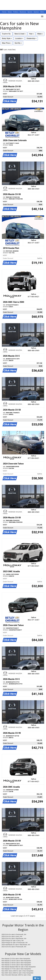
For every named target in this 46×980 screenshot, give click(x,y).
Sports (30, 12)
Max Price (7, 43)
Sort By (18, 43)
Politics (16, 12)
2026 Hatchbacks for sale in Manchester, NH (16, 945)
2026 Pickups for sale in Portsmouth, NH (15, 943)
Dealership (31, 38)
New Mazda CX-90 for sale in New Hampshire (16, 963)
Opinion (36, 12)
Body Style (7, 38)
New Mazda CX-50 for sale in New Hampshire (16, 961)
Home (4, 12)
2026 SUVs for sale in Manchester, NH (14, 939)
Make (40, 34)
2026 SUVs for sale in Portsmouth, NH (14, 934)
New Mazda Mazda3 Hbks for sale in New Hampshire (19, 967)
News (10, 12)
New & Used (20, 34)
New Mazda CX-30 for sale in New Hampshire (16, 965)
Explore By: (7, 34)
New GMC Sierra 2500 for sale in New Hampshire (17, 973)
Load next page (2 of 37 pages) (23, 916)
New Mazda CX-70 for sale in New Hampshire (16, 969)
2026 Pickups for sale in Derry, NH (13, 941)
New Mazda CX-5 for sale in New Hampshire (16, 959)
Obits (42, 12)
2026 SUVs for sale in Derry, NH (12, 937)
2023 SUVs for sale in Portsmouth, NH (14, 947)
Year (31, 34)
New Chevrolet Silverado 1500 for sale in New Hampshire (16, 975)
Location (19, 38)
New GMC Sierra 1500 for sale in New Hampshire (17, 971)
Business (23, 12)
